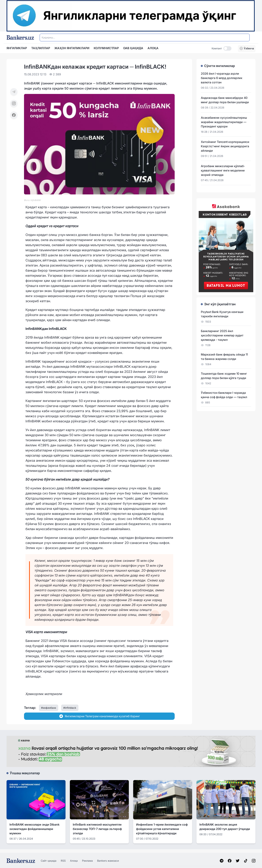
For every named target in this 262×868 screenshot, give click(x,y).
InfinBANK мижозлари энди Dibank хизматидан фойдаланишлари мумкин (34, 829)
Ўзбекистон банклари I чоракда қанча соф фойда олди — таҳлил (224, 395)
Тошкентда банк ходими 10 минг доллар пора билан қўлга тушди (224, 376)
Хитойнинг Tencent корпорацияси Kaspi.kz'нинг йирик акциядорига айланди (225, 146)
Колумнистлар (106, 48)
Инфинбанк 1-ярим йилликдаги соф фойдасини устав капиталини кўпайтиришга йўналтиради (162, 829)
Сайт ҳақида (49, 861)
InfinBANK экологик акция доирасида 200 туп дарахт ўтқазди (225, 827)
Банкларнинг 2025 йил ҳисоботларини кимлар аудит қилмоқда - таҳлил (222, 335)
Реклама (87, 861)
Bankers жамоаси (108, 861)
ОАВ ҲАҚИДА (133, 48)
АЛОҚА (153, 48)
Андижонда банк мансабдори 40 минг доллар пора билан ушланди (225, 100)
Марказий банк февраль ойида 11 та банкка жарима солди (224, 357)
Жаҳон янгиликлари (72, 48)
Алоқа (74, 861)
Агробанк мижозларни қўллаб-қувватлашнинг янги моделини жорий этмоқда (223, 170)
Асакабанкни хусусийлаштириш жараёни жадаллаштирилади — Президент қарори (224, 122)
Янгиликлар (17, 48)
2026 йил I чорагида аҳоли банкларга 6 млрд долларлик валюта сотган (222, 78)
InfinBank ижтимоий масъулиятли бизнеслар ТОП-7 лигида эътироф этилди (97, 829)
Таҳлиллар (41, 48)
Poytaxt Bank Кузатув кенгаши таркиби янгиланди (222, 314)
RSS (63, 861)
